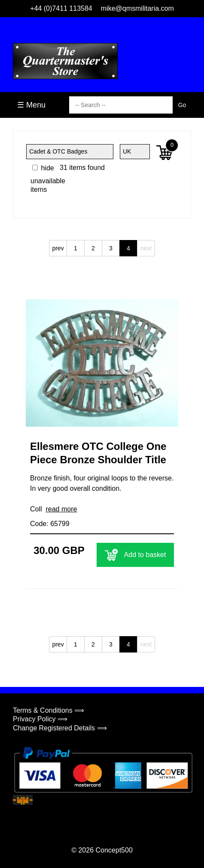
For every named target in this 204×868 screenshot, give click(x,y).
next (146, 248)
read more (61, 509)
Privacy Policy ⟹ (40, 719)
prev (58, 248)
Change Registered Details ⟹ (60, 728)
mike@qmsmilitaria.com (137, 8)
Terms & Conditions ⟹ (49, 710)
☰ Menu (31, 105)
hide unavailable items (48, 179)
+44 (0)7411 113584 (61, 8)
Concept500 (114, 850)
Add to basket (135, 555)
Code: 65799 (50, 524)
